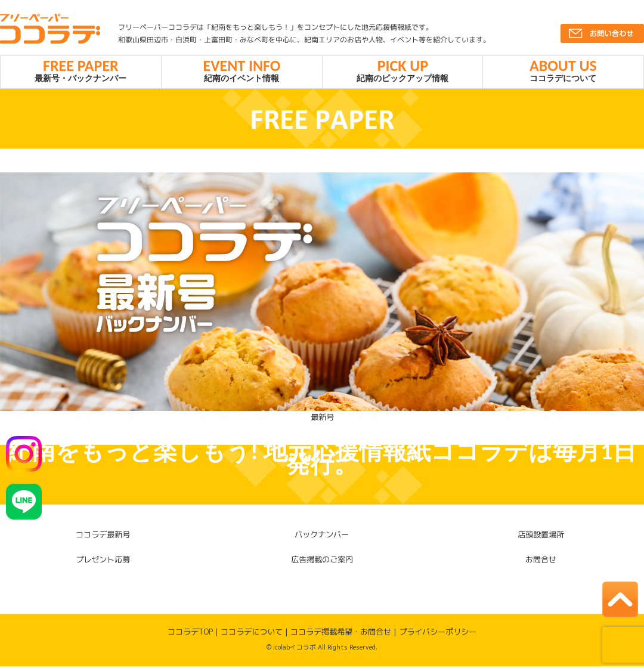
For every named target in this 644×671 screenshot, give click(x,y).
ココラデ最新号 (103, 540)
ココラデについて (563, 73)
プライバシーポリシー (438, 636)
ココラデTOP (190, 636)
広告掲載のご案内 (322, 564)
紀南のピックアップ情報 (403, 73)
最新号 (322, 422)
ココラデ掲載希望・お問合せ (341, 636)
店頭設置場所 (541, 540)
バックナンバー (322, 540)
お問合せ (541, 564)
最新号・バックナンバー (81, 73)
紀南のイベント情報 (242, 73)
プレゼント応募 (103, 564)
